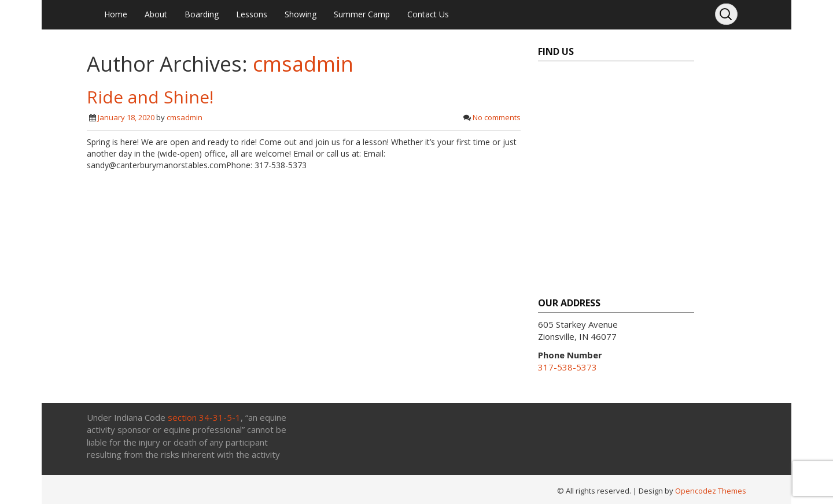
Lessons (252, 14)
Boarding (202, 14)
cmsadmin (303, 64)
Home (116, 14)
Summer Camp (362, 14)
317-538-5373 (567, 367)
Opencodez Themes (711, 491)
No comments (497, 117)
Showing (301, 14)
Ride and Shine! (150, 97)
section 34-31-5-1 (204, 417)
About (156, 14)
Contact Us (428, 14)
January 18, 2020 (126, 117)
